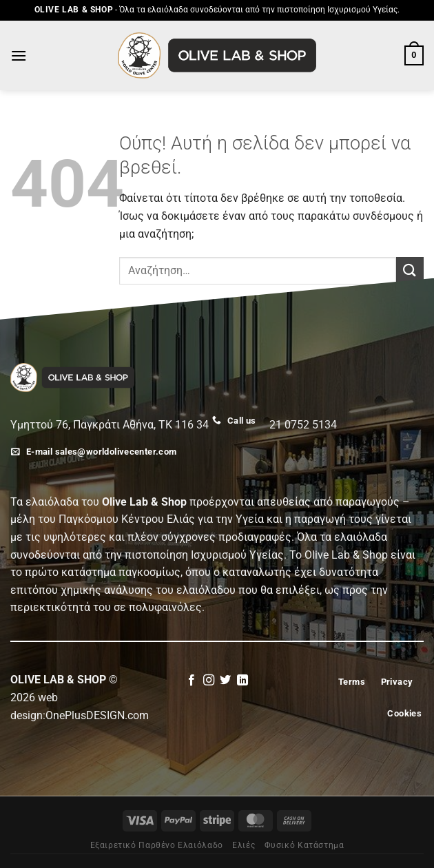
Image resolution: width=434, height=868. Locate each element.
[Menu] (19, 55)
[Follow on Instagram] (209, 681)
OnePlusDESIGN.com (97, 715)
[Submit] (410, 270)
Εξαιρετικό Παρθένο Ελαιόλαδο (157, 845)
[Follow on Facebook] (192, 681)
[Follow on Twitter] (225, 681)
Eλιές (244, 845)
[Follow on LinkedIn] (242, 681)
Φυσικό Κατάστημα (304, 845)
